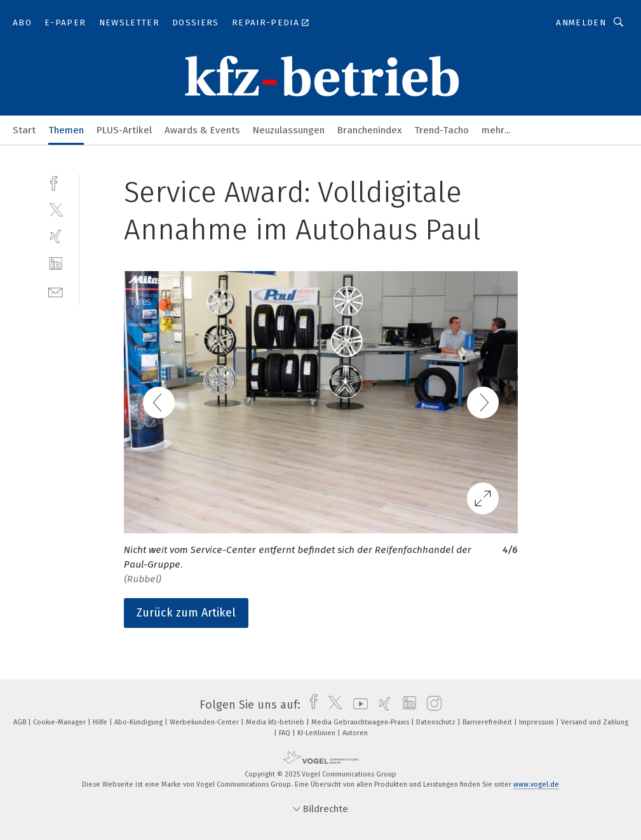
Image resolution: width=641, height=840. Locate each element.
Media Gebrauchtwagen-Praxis (361, 722)
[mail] (56, 291)
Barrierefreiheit (488, 722)
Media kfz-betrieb (276, 722)
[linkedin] (56, 264)
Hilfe (101, 722)
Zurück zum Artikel (186, 613)
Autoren (355, 733)
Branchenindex (369, 130)
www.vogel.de (536, 784)
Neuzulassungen (289, 130)
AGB (21, 722)
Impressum (537, 722)
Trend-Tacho (442, 130)
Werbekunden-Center (205, 722)
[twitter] (56, 209)
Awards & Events (202, 130)
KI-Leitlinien (317, 733)
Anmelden (581, 23)
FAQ (286, 733)
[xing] (56, 237)
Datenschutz (437, 722)
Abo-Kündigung (139, 722)
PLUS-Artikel (124, 130)
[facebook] (56, 182)
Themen (66, 130)
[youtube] (357, 705)
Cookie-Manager (60, 722)
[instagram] (431, 705)
